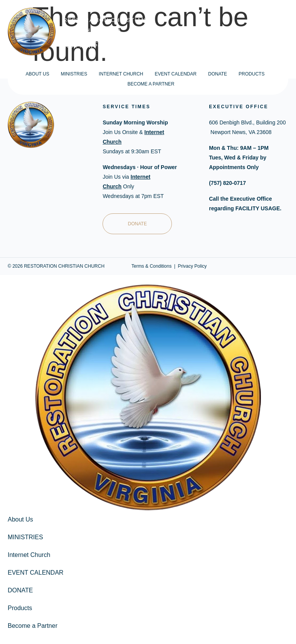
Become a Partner (151, 84)
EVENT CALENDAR (175, 74)
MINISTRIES (74, 74)
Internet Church (121, 74)
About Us (38, 74)
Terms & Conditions (151, 266)
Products (251, 74)
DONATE (218, 74)
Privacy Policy (193, 266)
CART (281, 32)
